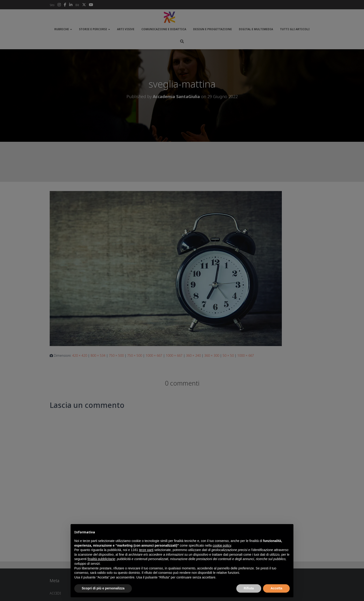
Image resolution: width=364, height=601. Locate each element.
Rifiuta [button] (249, 588)
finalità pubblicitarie (101, 559)
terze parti (146, 550)
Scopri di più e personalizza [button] (103, 588)
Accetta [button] (276, 588)
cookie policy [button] (222, 545)
